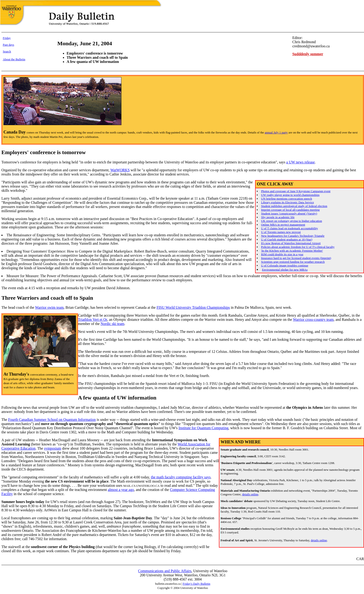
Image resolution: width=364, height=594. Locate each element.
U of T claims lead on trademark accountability (289, 228)
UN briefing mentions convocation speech (286, 199)
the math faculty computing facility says (181, 477)
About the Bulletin (14, 59)
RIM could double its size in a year (282, 254)
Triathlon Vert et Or (93, 320)
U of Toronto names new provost (281, 232)
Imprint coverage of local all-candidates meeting (290, 210)
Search (7, 51)
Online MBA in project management (283, 225)
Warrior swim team (49, 307)
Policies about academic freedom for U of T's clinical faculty (298, 247)
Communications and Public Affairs (165, 571)
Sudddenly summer (308, 54)
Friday (7, 38)
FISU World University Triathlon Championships (193, 307)
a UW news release (301, 162)
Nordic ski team (112, 324)
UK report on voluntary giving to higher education (291, 221)
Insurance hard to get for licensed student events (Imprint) (296, 258)
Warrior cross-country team (313, 320)
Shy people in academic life (278, 217)
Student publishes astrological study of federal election (294, 206)
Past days (8, 45)
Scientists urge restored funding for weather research (293, 262)
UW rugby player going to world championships (290, 195)
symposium (53, 448)
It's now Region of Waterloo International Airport (291, 243)
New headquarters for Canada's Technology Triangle (293, 236)
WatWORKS (120, 170)
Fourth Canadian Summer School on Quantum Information (52, 420)
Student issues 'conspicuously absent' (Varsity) (289, 213)
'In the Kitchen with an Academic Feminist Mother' (292, 251)
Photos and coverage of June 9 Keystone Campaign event (296, 191)
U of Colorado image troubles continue (284, 265)
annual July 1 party (276, 132)
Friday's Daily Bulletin (197, 584)
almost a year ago (121, 490)
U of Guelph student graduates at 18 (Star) (287, 239)
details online (250, 494)
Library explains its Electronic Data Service (287, 202)
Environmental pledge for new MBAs (285, 270)
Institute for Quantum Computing (203, 428)
